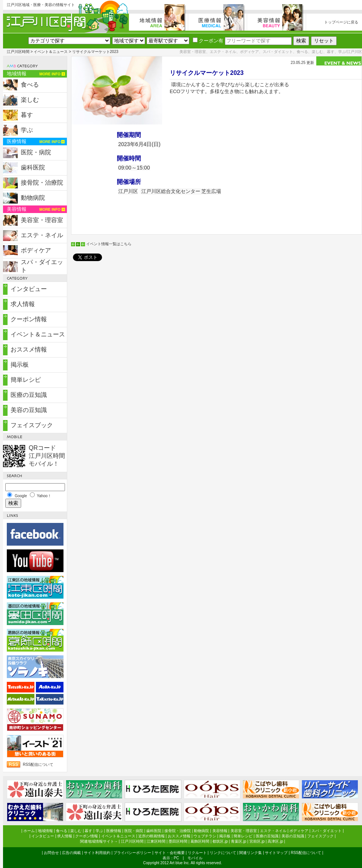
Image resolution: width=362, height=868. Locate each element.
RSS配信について (38, 765)
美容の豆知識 (29, 410)
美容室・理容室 (42, 220)
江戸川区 (128, 191)
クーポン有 (208, 41)
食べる (30, 85)
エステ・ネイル (42, 235)
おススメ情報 (29, 349)
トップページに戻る (341, 22)
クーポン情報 (29, 319)
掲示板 (20, 365)
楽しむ (30, 100)
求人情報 (23, 304)
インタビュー (29, 289)
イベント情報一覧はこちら (109, 244)
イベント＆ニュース (51, 52)
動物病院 (33, 198)
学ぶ (27, 130)
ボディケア (36, 250)
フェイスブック (32, 425)
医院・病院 (36, 152)
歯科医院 (33, 167)
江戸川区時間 (18, 52)
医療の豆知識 (29, 395)
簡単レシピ (26, 380)
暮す (27, 115)
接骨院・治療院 (42, 183)
